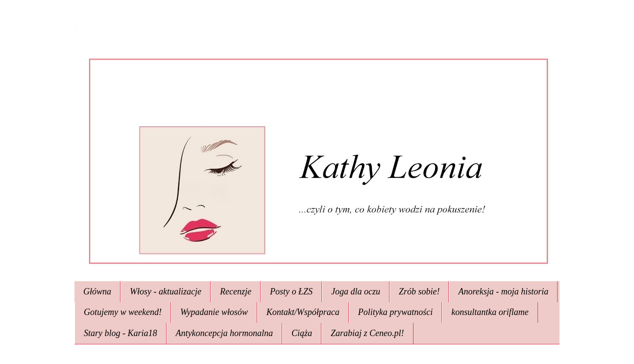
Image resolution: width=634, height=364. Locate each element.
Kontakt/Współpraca (303, 312)
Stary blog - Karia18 (121, 333)
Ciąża (302, 333)
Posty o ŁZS (291, 291)
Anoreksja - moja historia (503, 291)
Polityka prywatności (395, 312)
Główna (97, 291)
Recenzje (236, 291)
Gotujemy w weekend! (123, 312)
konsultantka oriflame (490, 312)
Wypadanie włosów (214, 312)
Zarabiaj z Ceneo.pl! (367, 333)
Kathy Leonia (76, 31)
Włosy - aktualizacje (166, 291)
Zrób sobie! (419, 291)
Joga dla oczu (356, 291)
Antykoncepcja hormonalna (224, 333)
